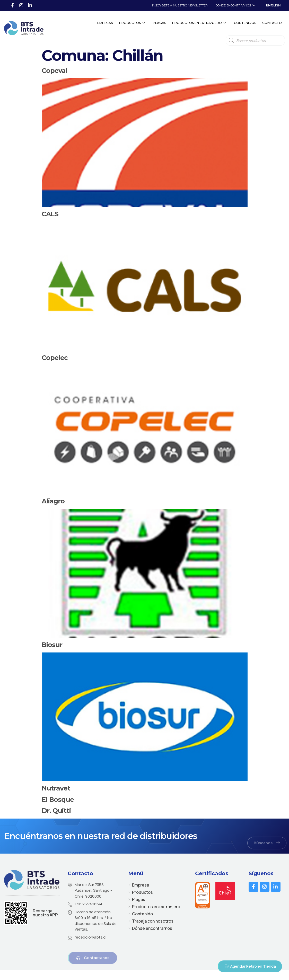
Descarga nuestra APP (45, 913)
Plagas (159, 23)
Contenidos (245, 23)
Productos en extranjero (199, 23)
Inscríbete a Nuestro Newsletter (180, 5)
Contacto (272, 23)
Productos (132, 23)
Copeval (55, 71)
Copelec (55, 358)
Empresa (105, 23)
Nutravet (56, 788)
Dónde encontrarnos (235, 6)
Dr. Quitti (56, 811)
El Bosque (58, 800)
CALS (50, 214)
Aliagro (53, 501)
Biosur (52, 645)
